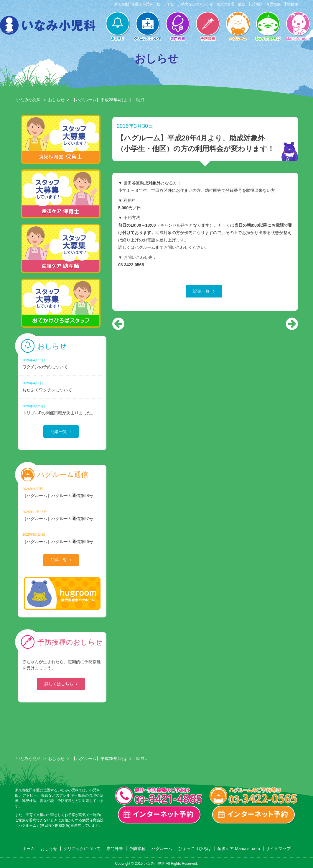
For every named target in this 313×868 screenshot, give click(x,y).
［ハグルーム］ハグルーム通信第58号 (62, 492)
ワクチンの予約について (62, 363)
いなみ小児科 (29, 100)
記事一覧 (202, 291)
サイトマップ (278, 849)
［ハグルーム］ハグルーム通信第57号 (62, 515)
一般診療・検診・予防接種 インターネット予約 (159, 815)
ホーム (29, 849)
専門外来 (178, 27)
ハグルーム (238, 27)
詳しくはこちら (59, 684)
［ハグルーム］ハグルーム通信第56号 (62, 538)
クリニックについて (148, 27)
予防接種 (208, 27)
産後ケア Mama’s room (298, 27)
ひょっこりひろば (268, 27)
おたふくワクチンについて (62, 386)
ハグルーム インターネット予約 (254, 815)
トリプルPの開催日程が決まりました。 (62, 410)
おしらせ (118, 27)
